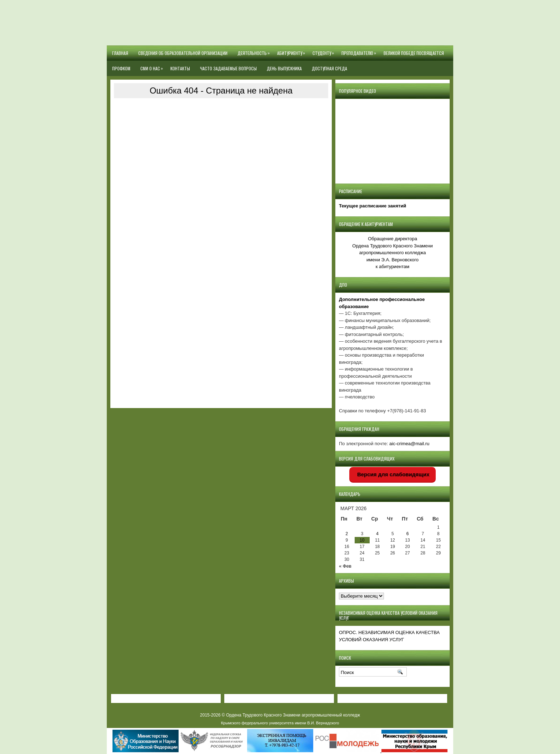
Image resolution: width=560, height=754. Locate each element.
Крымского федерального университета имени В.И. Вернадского (280, 723)
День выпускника (284, 68)
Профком (121, 68)
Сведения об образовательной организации (183, 53)
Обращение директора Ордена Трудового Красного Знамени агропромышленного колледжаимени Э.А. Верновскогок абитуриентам (392, 253)
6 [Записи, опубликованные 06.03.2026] (408, 534)
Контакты (180, 68)
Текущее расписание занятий (372, 206)
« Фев (345, 566)
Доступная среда (329, 68)
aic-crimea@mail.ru (409, 444)
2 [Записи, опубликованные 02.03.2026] (347, 534)
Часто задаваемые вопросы (228, 68)
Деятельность (255, 51)
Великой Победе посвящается (414, 53)
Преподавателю (360, 51)
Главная (120, 53)
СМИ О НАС (153, 66)
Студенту (324, 51)
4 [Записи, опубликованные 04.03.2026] (377, 534)
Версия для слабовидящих (393, 474)
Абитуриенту (292, 51)
